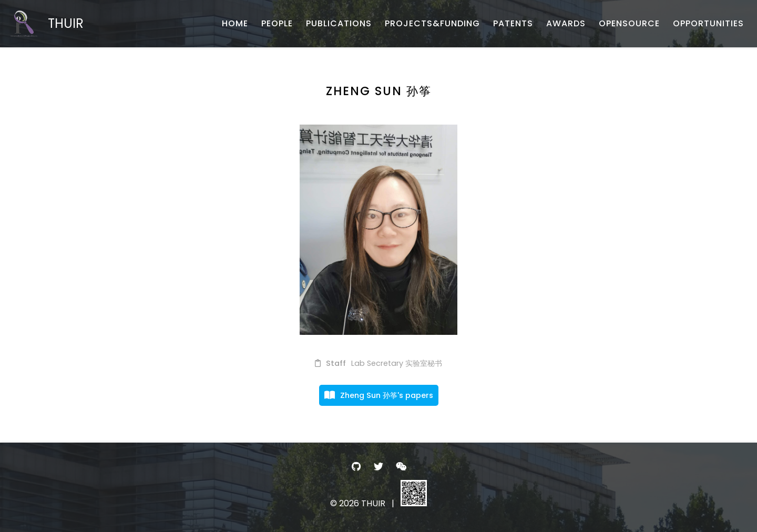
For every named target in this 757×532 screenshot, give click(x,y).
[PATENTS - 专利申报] (513, 24)
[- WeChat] (401, 467)
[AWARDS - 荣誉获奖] (566, 24)
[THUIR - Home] (47, 24)
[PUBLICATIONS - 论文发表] (339, 24)
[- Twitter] (379, 467)
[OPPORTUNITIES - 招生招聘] (708, 24)
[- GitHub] (356, 467)
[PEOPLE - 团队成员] (277, 24)
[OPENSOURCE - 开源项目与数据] (629, 24)
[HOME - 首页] (235, 24)
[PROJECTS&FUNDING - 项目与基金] (432, 24)
